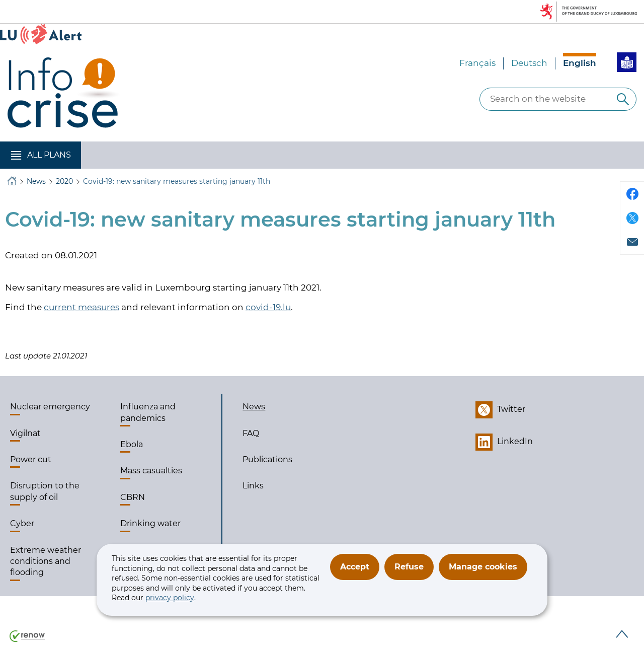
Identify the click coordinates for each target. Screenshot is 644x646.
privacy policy (170, 598)
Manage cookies (483, 567)
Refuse (409, 567)
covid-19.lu (268, 307)
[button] (41, 155)
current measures (82, 307)
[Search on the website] (623, 99)
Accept (355, 567)
